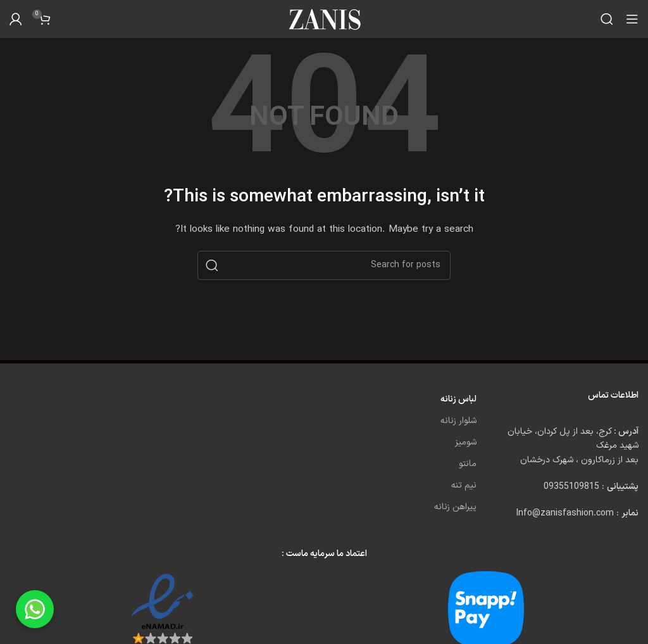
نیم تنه (464, 485)
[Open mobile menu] (632, 19)
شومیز (466, 442)
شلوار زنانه (458, 421)
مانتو (468, 464)
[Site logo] (324, 19)
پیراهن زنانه (455, 507)
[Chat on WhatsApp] (35, 609)
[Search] (607, 19)
